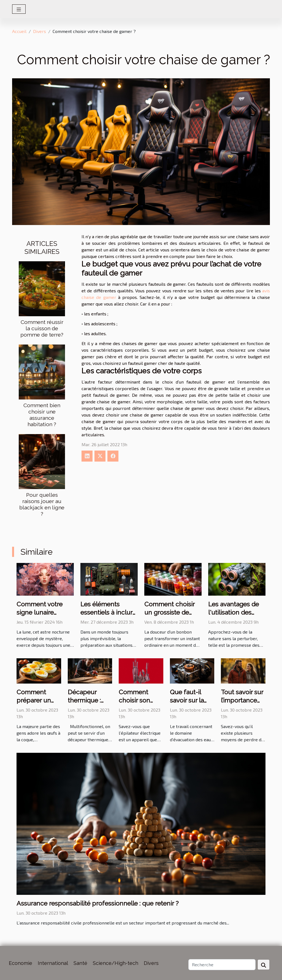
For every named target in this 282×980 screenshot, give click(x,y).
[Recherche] (222, 965)
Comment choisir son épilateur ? (134, 700)
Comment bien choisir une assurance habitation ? (42, 415)
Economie (21, 963)
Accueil (19, 31)
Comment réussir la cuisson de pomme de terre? (42, 328)
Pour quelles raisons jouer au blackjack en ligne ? (42, 504)
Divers (40, 31)
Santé (80, 963)
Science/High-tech (116, 963)
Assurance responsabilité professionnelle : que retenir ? (97, 903)
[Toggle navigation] (19, 9)
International (53, 963)
